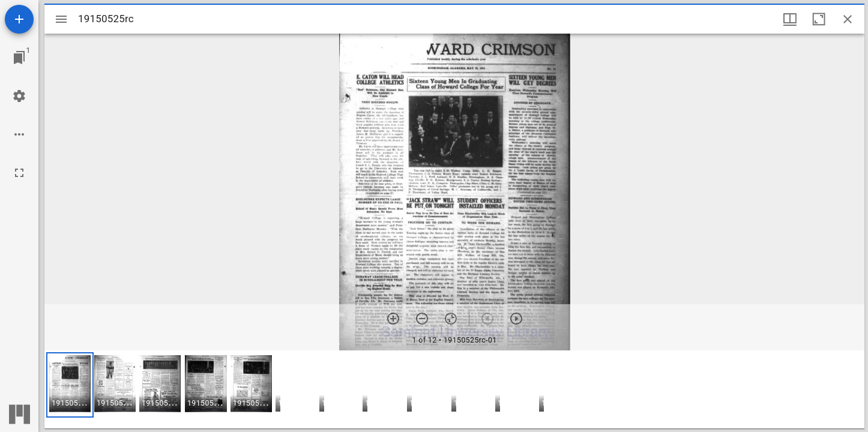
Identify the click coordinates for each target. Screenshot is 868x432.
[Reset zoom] (451, 319)
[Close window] (848, 19)
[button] (70, 385)
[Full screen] (19, 173)
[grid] (454, 389)
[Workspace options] (19, 134)
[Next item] (516, 319)
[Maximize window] (819, 19)
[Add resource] (19, 19)
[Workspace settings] (19, 96)
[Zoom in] (393, 319)
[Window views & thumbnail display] (790, 19)
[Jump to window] (19, 58)
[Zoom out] (422, 319)
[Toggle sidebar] (61, 19)
